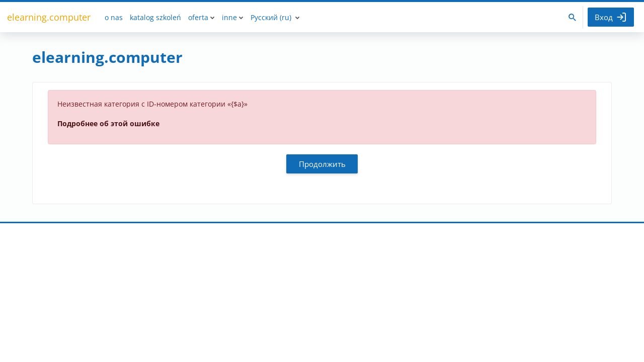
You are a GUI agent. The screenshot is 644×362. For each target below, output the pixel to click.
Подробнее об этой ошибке (108, 123)
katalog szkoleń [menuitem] (155, 17)
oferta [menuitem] (198, 17)
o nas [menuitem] (114, 17)
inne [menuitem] (229, 17)
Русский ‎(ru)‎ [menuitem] (271, 17)
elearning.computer (49, 17)
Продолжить (322, 164)
